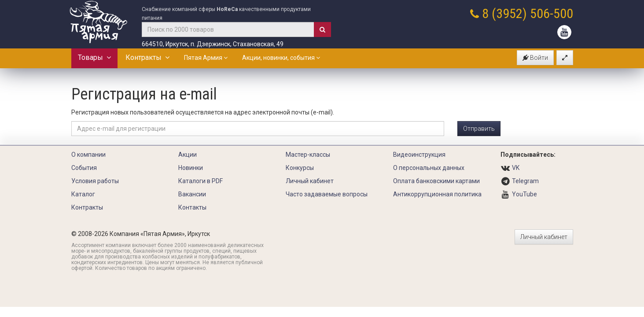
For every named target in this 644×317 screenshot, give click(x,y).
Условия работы (95, 181)
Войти (535, 58)
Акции (188, 155)
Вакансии (192, 194)
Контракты (147, 57)
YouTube (524, 194)
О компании (88, 155)
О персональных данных (429, 168)
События (84, 168)
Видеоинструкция (419, 155)
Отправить (479, 129)
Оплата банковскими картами (436, 181)
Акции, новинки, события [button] (281, 58)
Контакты (192, 207)
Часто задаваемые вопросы (327, 194)
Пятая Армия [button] (206, 58)
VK (516, 168)
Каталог (83, 194)
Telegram (525, 181)
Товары (94, 57)
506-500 (552, 13)
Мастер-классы (308, 155)
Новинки (191, 168)
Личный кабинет (310, 181)
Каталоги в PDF (201, 181)
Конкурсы (300, 168)
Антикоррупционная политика (437, 194)
